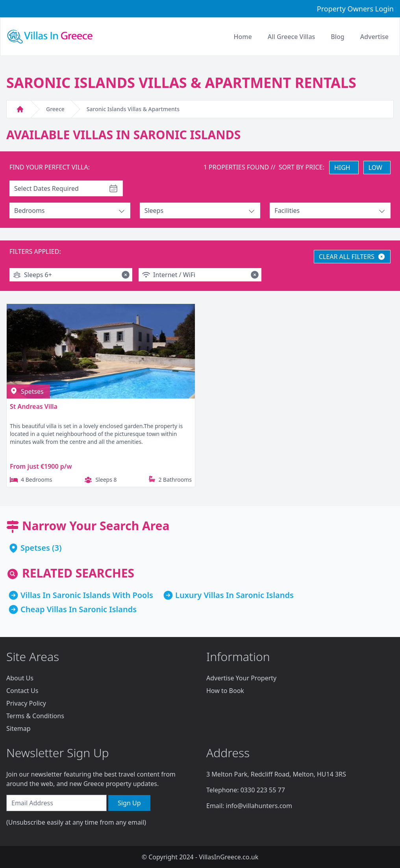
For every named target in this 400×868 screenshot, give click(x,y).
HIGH (342, 168)
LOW (375, 168)
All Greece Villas (292, 37)
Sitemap (19, 728)
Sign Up (129, 803)
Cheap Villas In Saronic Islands (79, 609)
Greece (55, 109)
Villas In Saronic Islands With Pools (87, 595)
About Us (20, 678)
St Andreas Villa (34, 406)
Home (243, 37)
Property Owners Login (355, 9)
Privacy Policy (26, 703)
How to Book (225, 691)
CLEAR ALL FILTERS (352, 257)
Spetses (35, 548)
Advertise (374, 37)
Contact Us (22, 691)
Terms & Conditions (35, 716)
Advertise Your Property (241, 678)
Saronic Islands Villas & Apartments (133, 109)
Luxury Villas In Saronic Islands (234, 595)
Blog (337, 37)
